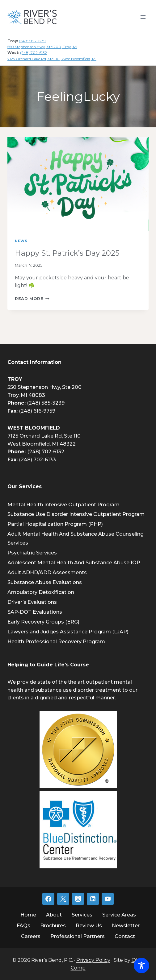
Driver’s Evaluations (32, 602)
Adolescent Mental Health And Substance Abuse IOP (74, 563)
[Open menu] (143, 17)
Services (82, 915)
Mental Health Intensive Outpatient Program (63, 505)
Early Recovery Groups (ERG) (43, 622)
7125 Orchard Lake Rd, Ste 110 (44, 436)
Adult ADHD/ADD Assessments (47, 572)
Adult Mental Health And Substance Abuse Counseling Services (76, 538)
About (54, 915)
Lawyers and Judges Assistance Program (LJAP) (68, 632)
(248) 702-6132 (34, 53)
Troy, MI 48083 (26, 395)
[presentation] (78, 184)
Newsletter (126, 926)
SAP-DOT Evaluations (35, 612)
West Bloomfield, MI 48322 (42, 444)
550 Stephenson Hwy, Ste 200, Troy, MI (42, 47)
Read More (32, 299)
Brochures (53, 926)
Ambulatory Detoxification (41, 592)
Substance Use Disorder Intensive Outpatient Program (76, 514)
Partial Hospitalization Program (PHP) (55, 524)
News (21, 241)
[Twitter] (63, 899)
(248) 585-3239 (32, 41)
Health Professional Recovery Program (56, 642)
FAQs (23, 926)
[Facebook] (48, 899)
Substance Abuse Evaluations (45, 582)
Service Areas (119, 915)
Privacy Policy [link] (93, 960)
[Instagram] (78, 899)
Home (28, 915)
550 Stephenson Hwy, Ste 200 (44, 387)
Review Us (89, 926)
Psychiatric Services (32, 553)
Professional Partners (78, 936)
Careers (31, 936)
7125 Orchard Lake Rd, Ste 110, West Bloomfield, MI (52, 59)
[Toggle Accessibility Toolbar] (141, 966)
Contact (125, 936)
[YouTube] (108, 899)
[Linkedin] (93, 899)
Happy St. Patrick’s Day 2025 (67, 253)
